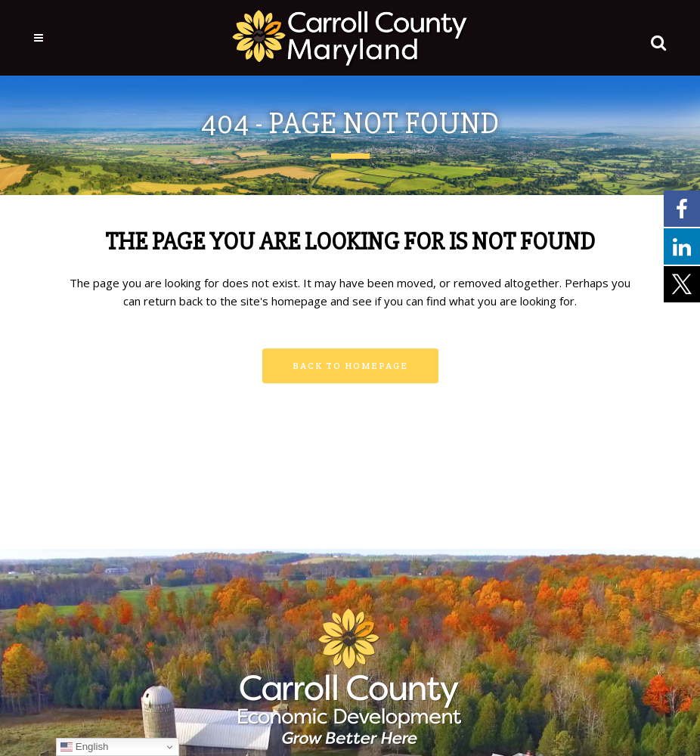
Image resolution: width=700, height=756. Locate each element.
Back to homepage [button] (350, 366)
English (84, 747)
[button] (655, 39)
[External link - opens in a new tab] (682, 208)
